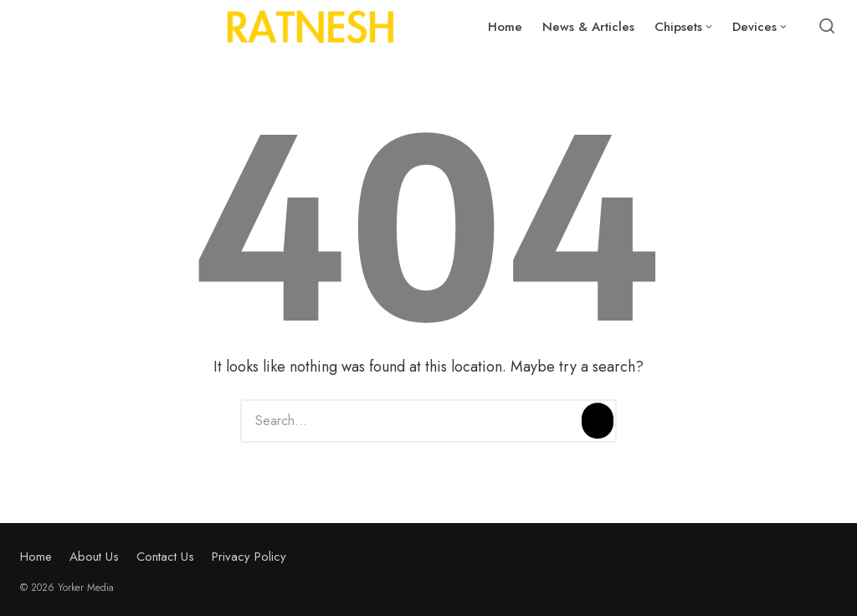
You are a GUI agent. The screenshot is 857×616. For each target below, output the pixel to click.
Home (36, 557)
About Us (94, 557)
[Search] (598, 421)
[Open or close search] (827, 27)
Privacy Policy (249, 557)
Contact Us (165, 557)
